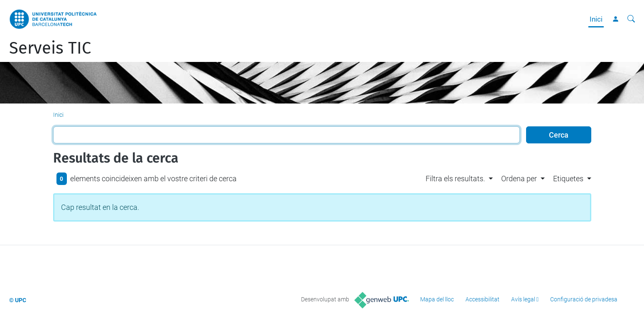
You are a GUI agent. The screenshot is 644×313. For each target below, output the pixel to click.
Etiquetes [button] (568, 179)
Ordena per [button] (519, 179)
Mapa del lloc (437, 299)
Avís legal (523, 299)
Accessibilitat (482, 299)
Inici (596, 19)
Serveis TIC (50, 48)
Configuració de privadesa (584, 299)
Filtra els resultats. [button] (455, 179)
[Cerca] (631, 19)
